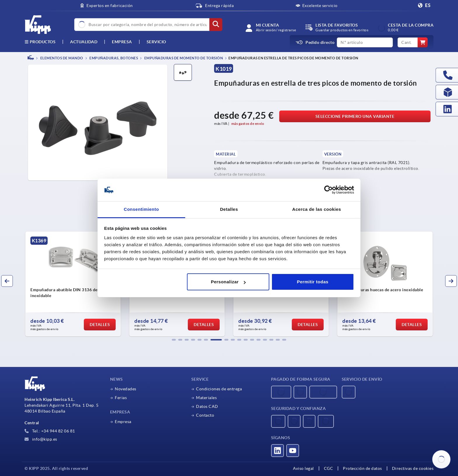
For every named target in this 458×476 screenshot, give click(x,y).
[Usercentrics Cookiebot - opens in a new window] (328, 190)
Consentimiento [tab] (141, 209)
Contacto (205, 415)
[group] (73, 284)
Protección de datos (362, 468)
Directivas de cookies (413, 468)
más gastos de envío (248, 124)
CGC (329, 468)
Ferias (121, 398)
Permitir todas (313, 282)
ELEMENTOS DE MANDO (61, 58)
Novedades (126, 389)
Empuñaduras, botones (113, 58)
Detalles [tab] (229, 209)
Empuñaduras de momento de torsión (183, 58)
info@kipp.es (41, 439)
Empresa (122, 42)
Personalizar (228, 282)
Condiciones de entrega (219, 389)
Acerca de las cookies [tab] (316, 209)
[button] (174, 340)
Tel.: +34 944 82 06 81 (50, 431)
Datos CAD (207, 406)
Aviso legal (303, 468)
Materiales (206, 398)
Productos (40, 42)
